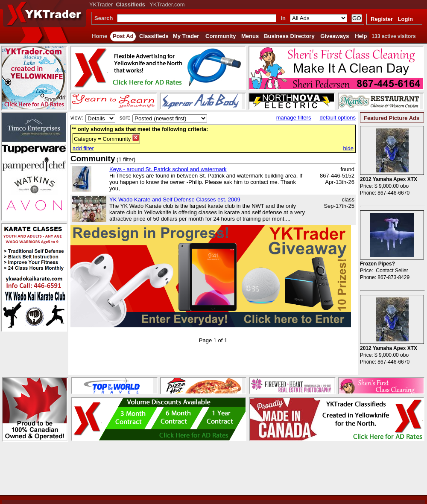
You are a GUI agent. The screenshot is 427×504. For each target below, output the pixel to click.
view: (77, 118)
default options (338, 118)
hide (348, 148)
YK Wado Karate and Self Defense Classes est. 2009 (175, 200)
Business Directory (289, 36)
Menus (250, 36)
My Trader (186, 36)
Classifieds (154, 36)
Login (405, 19)
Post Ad (123, 36)
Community (221, 36)
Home (99, 36)
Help (361, 36)
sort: (125, 118)
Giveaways (335, 36)
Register (382, 19)
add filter (83, 148)
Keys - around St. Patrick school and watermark (168, 169)
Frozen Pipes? (377, 264)
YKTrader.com (167, 4)
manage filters (294, 118)
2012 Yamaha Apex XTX (389, 179)
